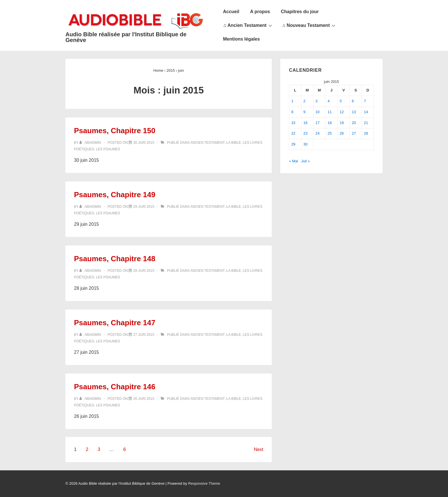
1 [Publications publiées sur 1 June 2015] (292, 101)
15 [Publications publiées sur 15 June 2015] (293, 123)
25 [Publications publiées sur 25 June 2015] (329, 133)
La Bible (234, 143)
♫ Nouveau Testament (309, 25)
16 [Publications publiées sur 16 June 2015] (305, 123)
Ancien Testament (207, 143)
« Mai (293, 161)
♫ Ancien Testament (248, 25)
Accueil (231, 12)
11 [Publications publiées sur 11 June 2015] (329, 112)
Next (258, 449)
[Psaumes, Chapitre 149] (144, 207)
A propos (260, 12)
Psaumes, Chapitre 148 (115, 259)
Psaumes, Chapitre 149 (115, 195)
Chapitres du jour (300, 12)
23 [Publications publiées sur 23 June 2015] (305, 133)
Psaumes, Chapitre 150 (115, 131)
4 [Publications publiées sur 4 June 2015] (328, 101)
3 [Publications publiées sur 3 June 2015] (316, 101)
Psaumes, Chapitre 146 (115, 387)
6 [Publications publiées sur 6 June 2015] (353, 101)
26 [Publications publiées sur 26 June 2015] (342, 133)
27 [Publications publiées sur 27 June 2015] (354, 133)
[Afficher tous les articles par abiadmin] (91, 143)
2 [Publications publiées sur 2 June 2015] (304, 101)
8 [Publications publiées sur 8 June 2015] (292, 112)
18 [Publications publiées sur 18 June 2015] (329, 123)
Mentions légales (241, 39)
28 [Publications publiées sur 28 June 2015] (366, 133)
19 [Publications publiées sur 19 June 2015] (342, 123)
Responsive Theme (204, 483)
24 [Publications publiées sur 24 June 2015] (317, 133)
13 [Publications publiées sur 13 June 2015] (354, 112)
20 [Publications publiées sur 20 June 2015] (354, 123)
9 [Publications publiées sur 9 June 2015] (304, 112)
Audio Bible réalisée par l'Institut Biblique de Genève (126, 37)
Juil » (305, 161)
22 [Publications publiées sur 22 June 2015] (293, 133)
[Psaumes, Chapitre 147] (144, 335)
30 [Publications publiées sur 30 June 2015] (305, 144)
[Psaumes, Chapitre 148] (144, 271)
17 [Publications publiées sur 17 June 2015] (317, 123)
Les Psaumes (108, 149)
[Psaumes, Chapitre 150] (144, 143)
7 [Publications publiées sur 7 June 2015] (365, 101)
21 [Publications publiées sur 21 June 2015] (366, 123)
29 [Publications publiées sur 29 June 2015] (293, 144)
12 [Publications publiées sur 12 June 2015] (342, 112)
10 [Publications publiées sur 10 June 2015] (317, 112)
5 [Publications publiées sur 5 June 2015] (341, 101)
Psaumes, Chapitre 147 (115, 323)
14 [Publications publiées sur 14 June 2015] (366, 112)
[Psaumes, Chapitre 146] (144, 399)
